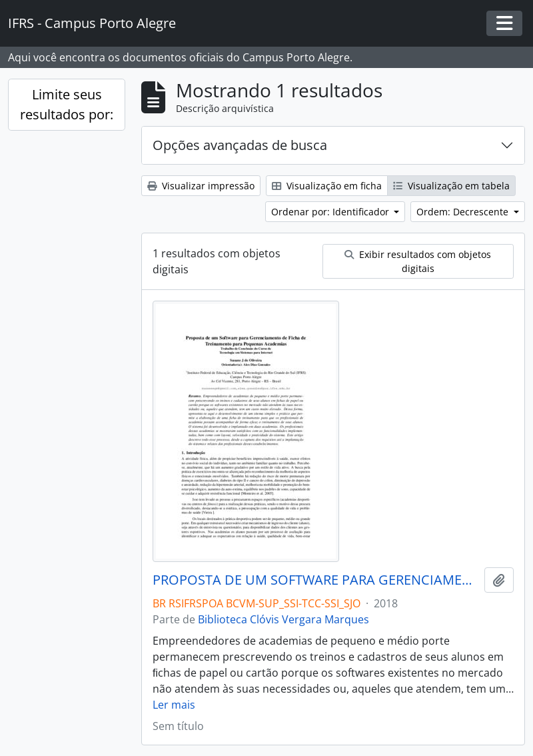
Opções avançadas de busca (240, 145)
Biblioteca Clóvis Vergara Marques (283, 619)
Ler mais (174, 705)
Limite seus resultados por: (67, 104)
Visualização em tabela (451, 186)
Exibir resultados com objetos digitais (418, 261)
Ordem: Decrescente (464, 212)
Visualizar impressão (201, 186)
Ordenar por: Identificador (331, 212)
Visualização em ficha (327, 186)
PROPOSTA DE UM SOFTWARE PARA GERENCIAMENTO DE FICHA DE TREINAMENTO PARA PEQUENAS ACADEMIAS (316, 580)
